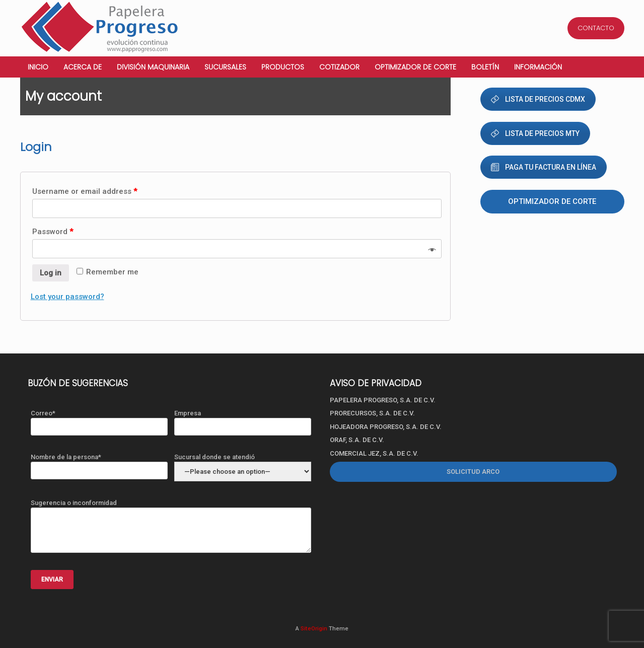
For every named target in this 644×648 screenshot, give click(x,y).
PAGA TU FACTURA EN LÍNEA (544, 167)
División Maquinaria (153, 67)
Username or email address (85, 191)
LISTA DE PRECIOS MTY (535, 133)
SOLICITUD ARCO (473, 472)
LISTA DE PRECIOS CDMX (538, 99)
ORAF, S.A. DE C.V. (357, 440)
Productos (283, 67)
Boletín (485, 67)
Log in (51, 273)
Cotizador (339, 67)
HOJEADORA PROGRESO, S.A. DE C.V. (386, 427)
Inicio (38, 67)
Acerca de (83, 67)
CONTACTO (596, 28)
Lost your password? (67, 297)
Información (538, 67)
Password (53, 232)
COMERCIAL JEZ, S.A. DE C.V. (374, 453)
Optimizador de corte (415, 67)
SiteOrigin (314, 628)
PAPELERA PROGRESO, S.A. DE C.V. (383, 400)
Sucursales (225, 67)
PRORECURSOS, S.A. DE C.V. (372, 413)
